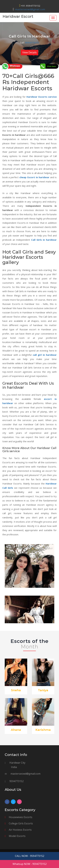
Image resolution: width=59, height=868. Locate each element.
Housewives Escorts (21, 817)
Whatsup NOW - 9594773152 (30, 864)
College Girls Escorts (21, 823)
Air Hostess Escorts (20, 830)
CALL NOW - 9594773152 (30, 856)
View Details (29, 52)
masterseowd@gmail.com (30, 9)
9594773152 (32, 43)
